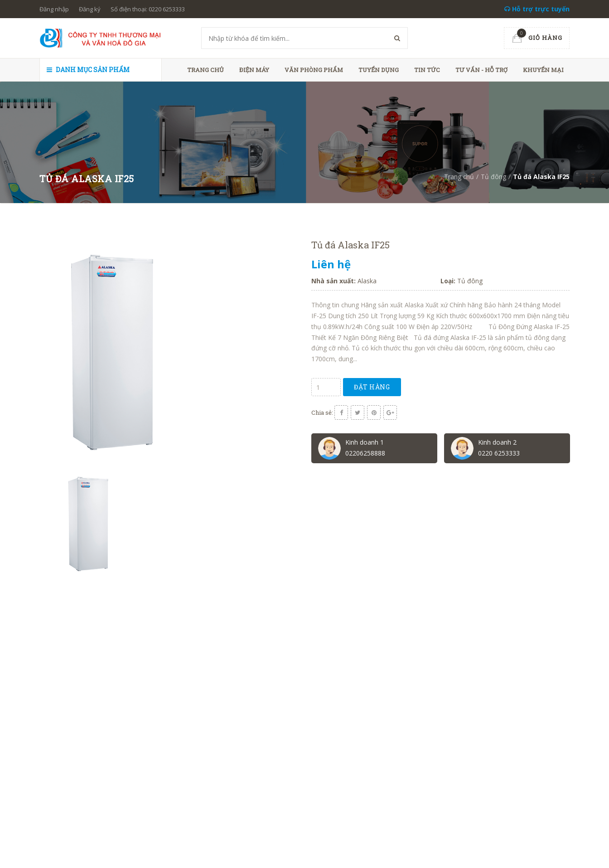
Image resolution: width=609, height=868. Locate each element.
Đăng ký (90, 9)
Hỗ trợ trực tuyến (537, 9)
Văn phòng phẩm (314, 70)
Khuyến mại (543, 70)
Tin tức (427, 70)
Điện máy (254, 70)
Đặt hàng (372, 387)
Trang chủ (205, 70)
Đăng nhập (54, 9)
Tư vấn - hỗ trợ (481, 70)
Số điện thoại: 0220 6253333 (148, 9)
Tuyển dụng (379, 70)
